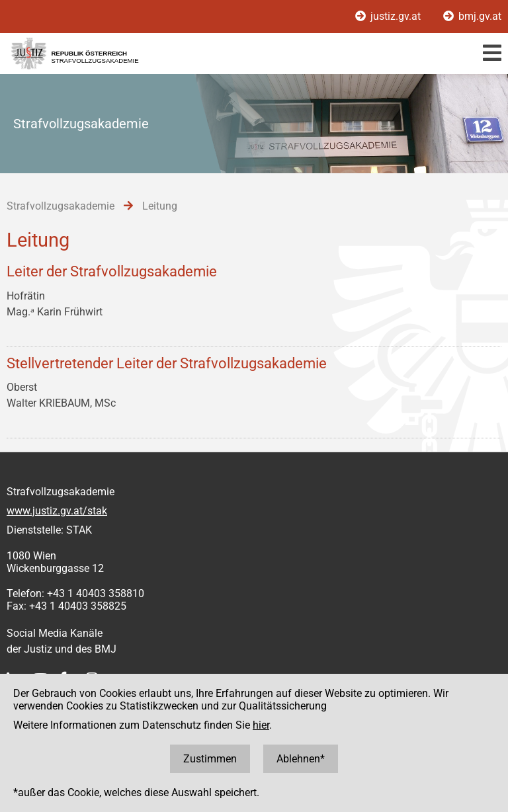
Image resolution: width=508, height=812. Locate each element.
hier (261, 725)
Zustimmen (210, 759)
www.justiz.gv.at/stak (57, 511)
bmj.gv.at (472, 16)
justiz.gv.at (389, 16)
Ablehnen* (301, 759)
